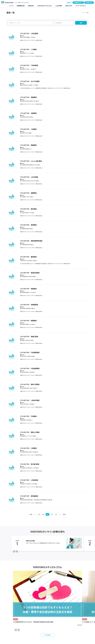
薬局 (88, 13)
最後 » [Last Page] (67, 514)
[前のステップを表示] (14, 551)
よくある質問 (59, 6)
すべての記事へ (48, 635)
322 (58, 514)
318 (37, 514)
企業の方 (69, 3)
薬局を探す (31, 6)
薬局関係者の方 (89, 3)
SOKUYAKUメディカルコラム (45, 6)
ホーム (84, 13)
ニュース (11, 6)
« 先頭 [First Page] (28, 514)
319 (42, 514)
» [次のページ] (62, 514)
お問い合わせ (69, 6)
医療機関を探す (21, 6)
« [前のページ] (33, 514)
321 (53, 514)
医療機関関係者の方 (78, 3)
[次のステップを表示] (17, 551)
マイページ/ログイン (81, 6)
